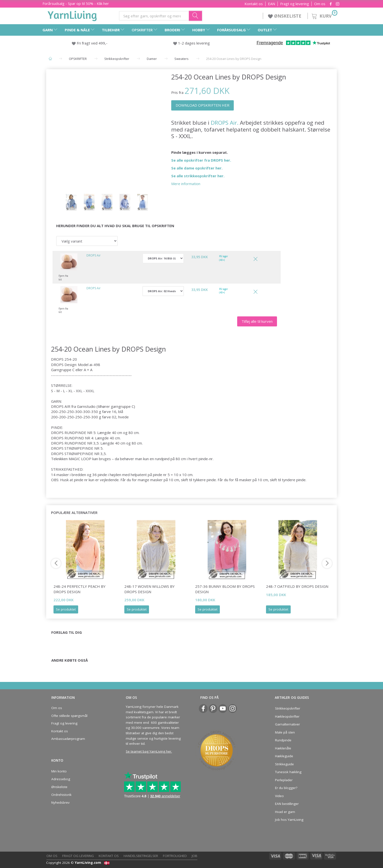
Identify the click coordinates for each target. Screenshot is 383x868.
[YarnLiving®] (72, 15)
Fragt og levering (295, 4)
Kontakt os (254, 4)
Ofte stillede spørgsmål (69, 716)
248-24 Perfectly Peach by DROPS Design (80, 589)
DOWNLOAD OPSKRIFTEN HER (202, 105)
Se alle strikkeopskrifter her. (198, 176)
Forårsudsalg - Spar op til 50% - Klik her (76, 3)
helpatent (139, 475)
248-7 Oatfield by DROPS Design (297, 586)
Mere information (186, 184)
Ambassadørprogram (68, 739)
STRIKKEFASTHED (67, 469)
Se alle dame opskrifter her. (197, 168)
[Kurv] (324, 15)
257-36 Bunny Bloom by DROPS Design (225, 589)
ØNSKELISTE (285, 16)
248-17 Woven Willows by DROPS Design (149, 589)
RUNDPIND (74, 438)
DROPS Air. (225, 123)
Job (195, 856)
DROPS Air (94, 255)
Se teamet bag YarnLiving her (149, 751)
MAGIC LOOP (80, 459)
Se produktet (66, 609)
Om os (320, 4)
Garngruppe (61, 370)
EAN (271, 4)
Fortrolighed (175, 856)
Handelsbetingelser (141, 856)
